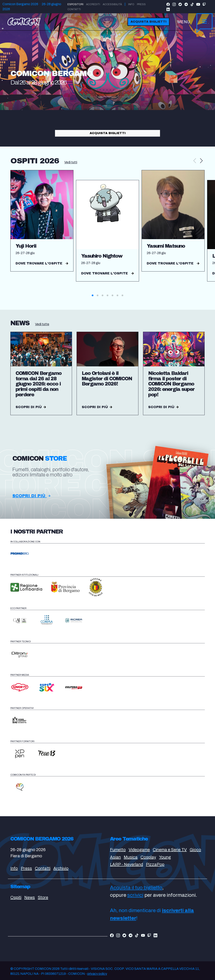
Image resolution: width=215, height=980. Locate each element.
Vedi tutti (71, 162)
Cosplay (148, 857)
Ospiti (16, 897)
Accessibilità (112, 4)
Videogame (139, 850)
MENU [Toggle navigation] (184, 22)
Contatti (74, 9)
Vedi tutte (42, 324)
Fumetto (118, 850)
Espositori (75, 4)
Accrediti (93, 4)
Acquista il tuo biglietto (136, 888)
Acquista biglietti (148, 22)
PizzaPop (155, 864)
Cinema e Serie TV (170, 850)
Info (131, 4)
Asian (115, 857)
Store (43, 897)
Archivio (61, 868)
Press (141, 4)
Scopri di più (32, 496)
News (30, 897)
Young (165, 857)
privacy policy (97, 974)
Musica (131, 857)
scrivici (135, 895)
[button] (201, 161)
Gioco (195, 850)
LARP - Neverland (126, 864)
